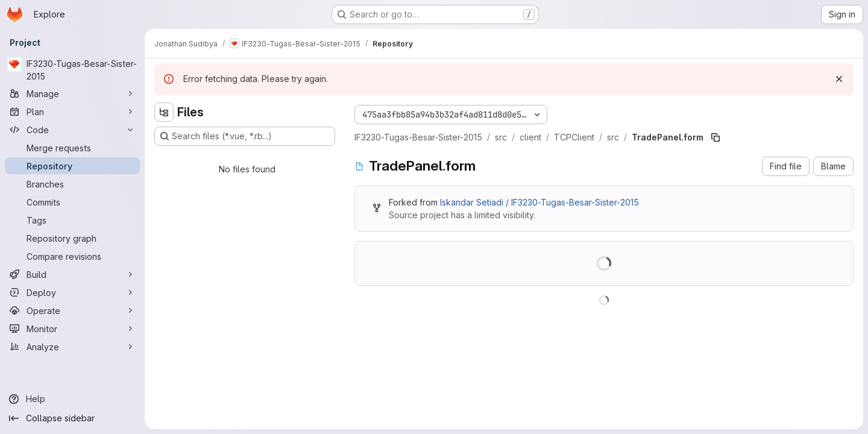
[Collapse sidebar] (72, 418)
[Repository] (72, 166)
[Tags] (72, 220)
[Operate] (72, 310)
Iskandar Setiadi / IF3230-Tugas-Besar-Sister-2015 (539, 202)
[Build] (72, 274)
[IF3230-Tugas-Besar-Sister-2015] (72, 70)
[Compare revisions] (72, 256)
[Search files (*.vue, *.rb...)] (245, 136)
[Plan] (72, 112)
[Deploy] (72, 292)
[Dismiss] (839, 79)
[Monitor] (72, 329)
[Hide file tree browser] (164, 112)
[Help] (72, 399)
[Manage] (72, 93)
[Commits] (72, 202)
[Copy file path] (715, 137)
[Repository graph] (72, 238)
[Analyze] (72, 347)
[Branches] (72, 184)
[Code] (72, 130)
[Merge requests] (72, 148)
